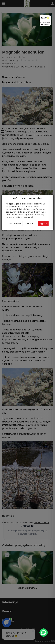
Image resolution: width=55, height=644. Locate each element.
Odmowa (30, 224)
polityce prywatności (25, 217)
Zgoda (43, 224)
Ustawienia (15, 224)
